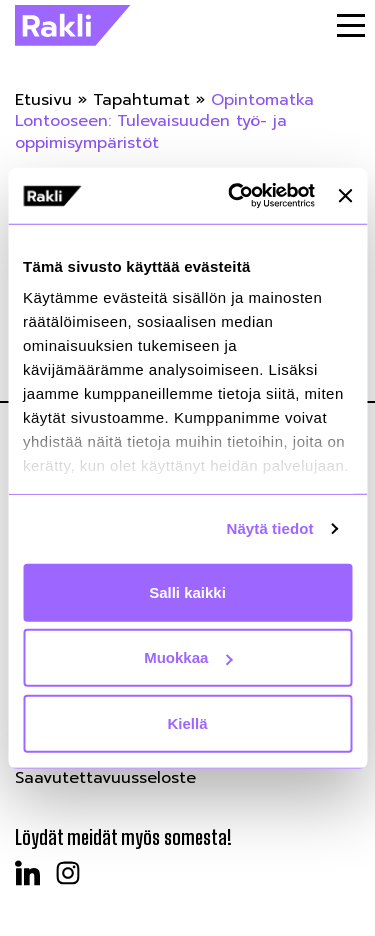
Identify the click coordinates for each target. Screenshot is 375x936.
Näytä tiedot (270, 528)
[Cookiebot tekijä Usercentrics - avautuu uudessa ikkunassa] (235, 196)
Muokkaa (188, 657)
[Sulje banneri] (345, 196)
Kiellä (187, 722)
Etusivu (43, 100)
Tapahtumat (141, 100)
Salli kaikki (187, 591)
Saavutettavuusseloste (105, 778)
